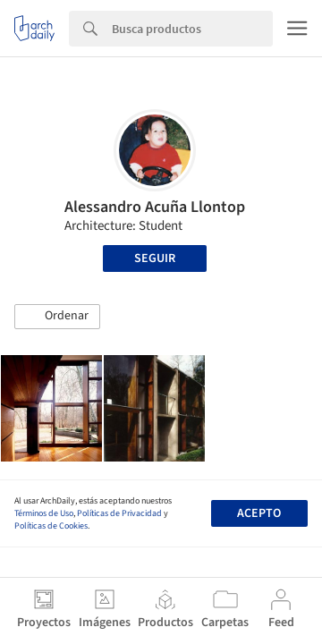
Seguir (155, 258)
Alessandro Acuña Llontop (155, 207)
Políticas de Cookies (51, 526)
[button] (57, 317)
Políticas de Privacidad (119, 513)
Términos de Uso (44, 513)
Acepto (259, 513)
